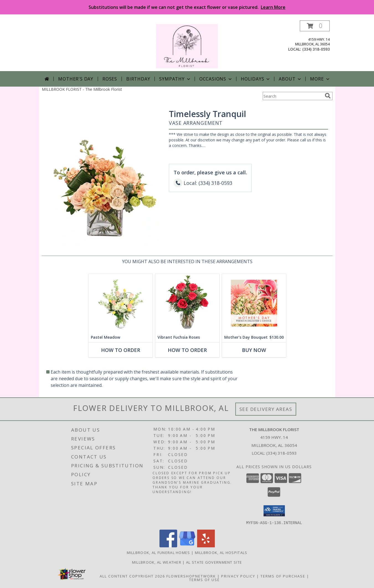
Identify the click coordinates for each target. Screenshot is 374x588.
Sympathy (175, 79)
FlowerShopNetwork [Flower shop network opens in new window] (191, 576)
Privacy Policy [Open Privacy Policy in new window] (238, 576)
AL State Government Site (214, 562)
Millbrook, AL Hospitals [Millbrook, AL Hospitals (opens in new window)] (221, 552)
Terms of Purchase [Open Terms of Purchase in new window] (283, 576)
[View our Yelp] (206, 546)
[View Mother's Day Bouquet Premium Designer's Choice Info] (254, 303)
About (290, 79)
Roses (110, 79)
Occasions (216, 79)
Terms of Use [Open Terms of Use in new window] (204, 579)
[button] (315, 26)
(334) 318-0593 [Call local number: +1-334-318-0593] (316, 49)
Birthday (138, 79)
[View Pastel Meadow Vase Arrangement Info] (120, 303)
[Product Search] (293, 96)
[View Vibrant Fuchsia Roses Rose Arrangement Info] (187, 303)
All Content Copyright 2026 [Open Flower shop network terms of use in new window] (132, 576)
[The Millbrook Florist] (187, 46)
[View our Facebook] (168, 546)
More (320, 79)
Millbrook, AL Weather (157, 562)
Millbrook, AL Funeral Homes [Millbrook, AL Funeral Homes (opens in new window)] (158, 552)
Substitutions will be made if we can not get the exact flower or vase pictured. (187, 7)
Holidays (256, 79)
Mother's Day (76, 79)
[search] (328, 96)
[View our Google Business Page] (187, 546)
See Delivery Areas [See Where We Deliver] (266, 409)
